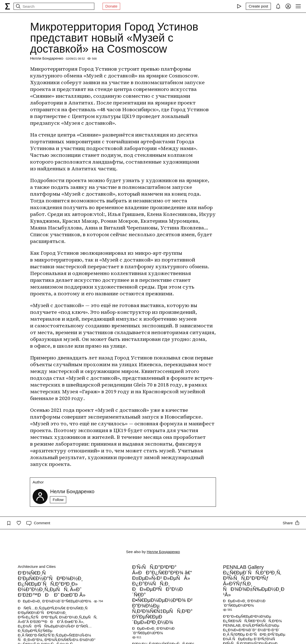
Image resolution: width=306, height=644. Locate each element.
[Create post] (258, 6)
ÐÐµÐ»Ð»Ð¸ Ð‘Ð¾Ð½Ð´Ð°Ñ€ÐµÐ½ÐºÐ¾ (55, 601)
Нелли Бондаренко (47, 58)
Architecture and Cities (37, 566)
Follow (58, 500)
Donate (111, 6)
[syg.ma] (8, 6)
